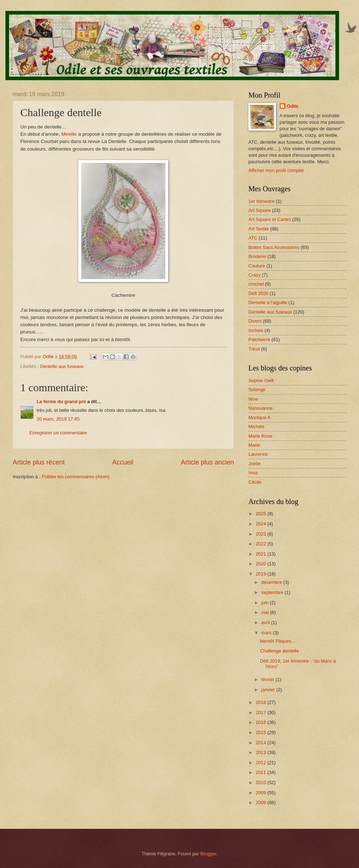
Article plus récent (39, 462)
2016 (261, 722)
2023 (261, 534)
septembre (273, 592)
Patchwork (259, 339)
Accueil (123, 462)
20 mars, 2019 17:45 (58, 419)
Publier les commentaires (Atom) (76, 477)
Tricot (254, 349)
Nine (253, 399)
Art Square (260, 210)
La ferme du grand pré (61, 402)
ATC (253, 238)
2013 (261, 752)
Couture (257, 266)
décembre (272, 582)
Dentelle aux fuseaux (62, 366)
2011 (261, 772)
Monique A (259, 417)
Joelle (255, 464)
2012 (261, 763)
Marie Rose (260, 436)
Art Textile (259, 229)
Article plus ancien (207, 462)
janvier (269, 690)
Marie (254, 445)
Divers (255, 321)
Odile (293, 106)
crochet (256, 284)
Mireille (69, 134)
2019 (261, 574)
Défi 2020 (258, 293)
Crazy (255, 275)
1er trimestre (261, 201)
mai (265, 612)
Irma (253, 473)
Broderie (257, 256)
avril (266, 623)
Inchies (256, 330)
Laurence (258, 454)
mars (267, 633)
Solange (257, 390)
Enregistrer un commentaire (58, 433)
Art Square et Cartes (270, 219)
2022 (261, 544)
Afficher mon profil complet (276, 170)
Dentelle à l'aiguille (268, 302)
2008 (261, 803)
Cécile (255, 482)
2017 (261, 713)
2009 (261, 793)
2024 (261, 524)
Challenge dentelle (279, 651)
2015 (261, 732)
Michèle (256, 427)
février (268, 679)
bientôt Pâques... (278, 641)
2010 (261, 783)
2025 (261, 514)
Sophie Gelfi (261, 380)
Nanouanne (261, 408)
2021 (261, 554)
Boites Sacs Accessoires (274, 247)
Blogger (209, 854)
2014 (261, 743)
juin (265, 603)
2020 (261, 564)
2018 (261, 702)
